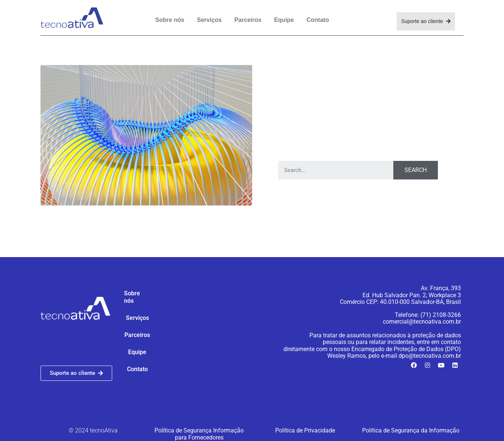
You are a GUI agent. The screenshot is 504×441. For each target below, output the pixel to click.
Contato (318, 20)
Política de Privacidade (305, 430)
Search (416, 170)
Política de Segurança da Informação (411, 430)
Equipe (284, 20)
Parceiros (248, 20)
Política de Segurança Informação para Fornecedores (199, 434)
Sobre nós (170, 20)
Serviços (209, 20)
